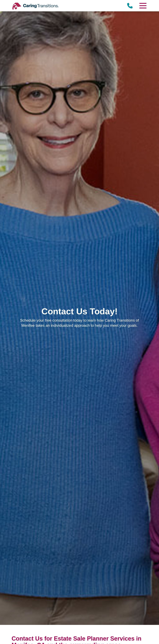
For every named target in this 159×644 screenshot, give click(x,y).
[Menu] (143, 6)
